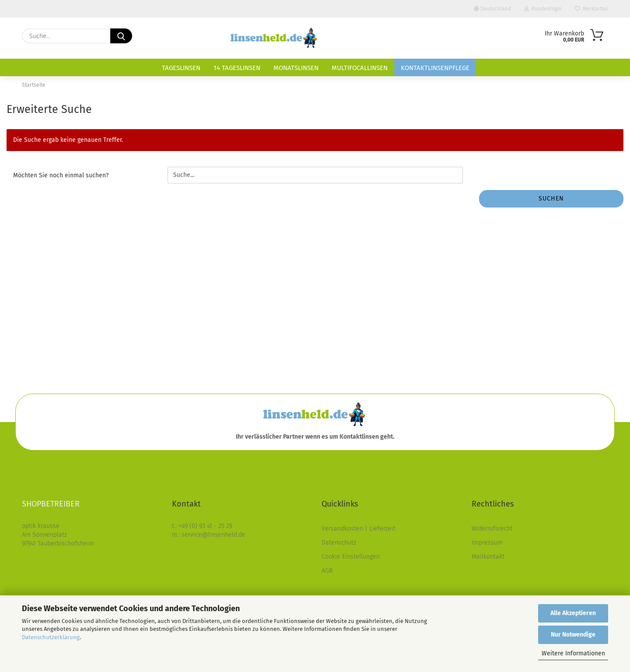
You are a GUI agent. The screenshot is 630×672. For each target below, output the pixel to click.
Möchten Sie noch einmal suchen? (61, 175)
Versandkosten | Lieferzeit (359, 529)
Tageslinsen (181, 68)
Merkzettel (591, 9)
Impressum (487, 543)
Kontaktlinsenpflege (435, 68)
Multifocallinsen (360, 68)
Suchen (551, 199)
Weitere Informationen (573, 653)
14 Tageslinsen (237, 68)
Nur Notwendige (573, 635)
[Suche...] (121, 36)
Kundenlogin (543, 9)
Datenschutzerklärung (51, 637)
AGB (327, 571)
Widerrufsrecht (492, 529)
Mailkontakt (488, 557)
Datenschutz (339, 543)
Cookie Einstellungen (351, 557)
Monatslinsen (296, 68)
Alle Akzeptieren (573, 613)
